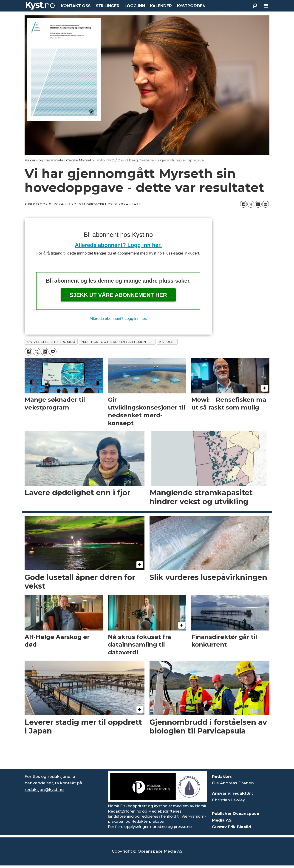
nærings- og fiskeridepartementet (117, 342)
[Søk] (255, 6)
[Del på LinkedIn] (258, 204)
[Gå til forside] (40, 6)
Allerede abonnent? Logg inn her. (118, 245)
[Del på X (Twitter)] (251, 204)
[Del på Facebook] (243, 204)
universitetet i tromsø (51, 342)
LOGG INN (135, 6)
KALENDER (161, 6)
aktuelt (167, 342)
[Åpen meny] (266, 6)
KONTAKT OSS (76, 6)
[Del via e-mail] (266, 204)
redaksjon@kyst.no (44, 790)
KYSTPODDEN (191, 6)
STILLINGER (108, 6)
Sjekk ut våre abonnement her (118, 295)
